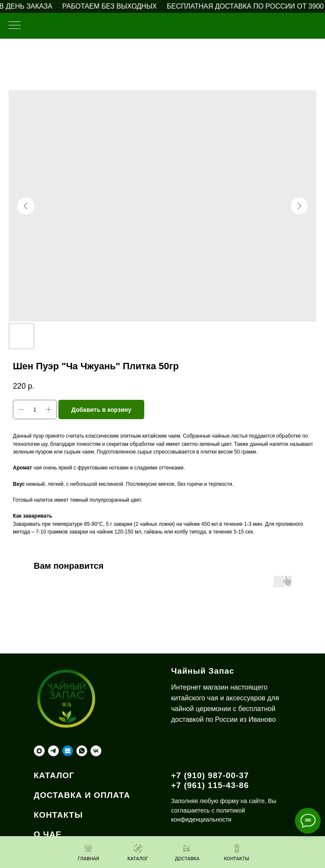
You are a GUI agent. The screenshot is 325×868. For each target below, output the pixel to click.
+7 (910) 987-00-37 (210, 775)
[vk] (96, 751)
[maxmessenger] (39, 751)
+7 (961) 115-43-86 (210, 785)
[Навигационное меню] (15, 26)
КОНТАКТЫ (59, 815)
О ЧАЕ (48, 834)
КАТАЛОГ (54, 775)
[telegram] (53, 751)
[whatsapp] (82, 751)
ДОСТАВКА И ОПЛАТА (82, 795)
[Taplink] (68, 751)
